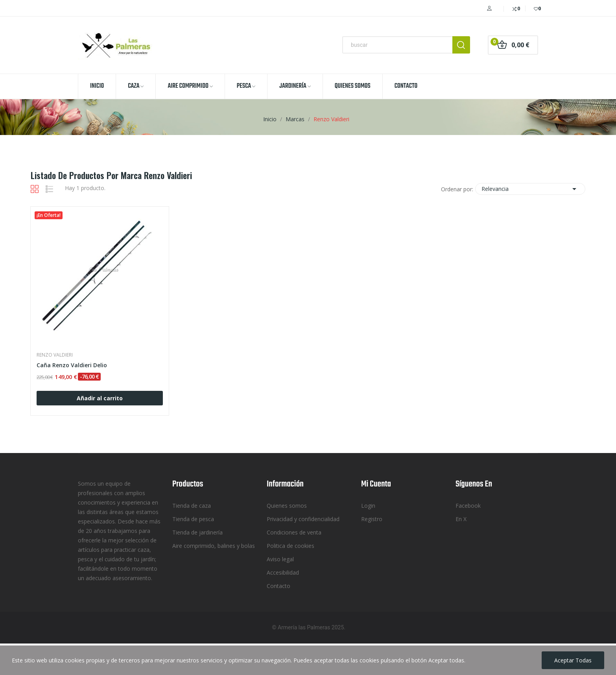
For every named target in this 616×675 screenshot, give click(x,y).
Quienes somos (287, 506)
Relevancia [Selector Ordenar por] (530, 189)
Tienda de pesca (193, 519)
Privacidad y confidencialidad (303, 519)
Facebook (468, 506)
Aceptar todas (573, 660)
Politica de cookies (290, 546)
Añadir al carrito (100, 398)
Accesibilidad (283, 572)
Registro (372, 519)
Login (368, 506)
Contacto (278, 586)
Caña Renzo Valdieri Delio (72, 365)
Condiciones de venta (294, 532)
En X (461, 519)
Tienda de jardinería (197, 532)
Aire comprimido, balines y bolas (214, 546)
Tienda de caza (192, 506)
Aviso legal (280, 559)
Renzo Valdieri (55, 355)
